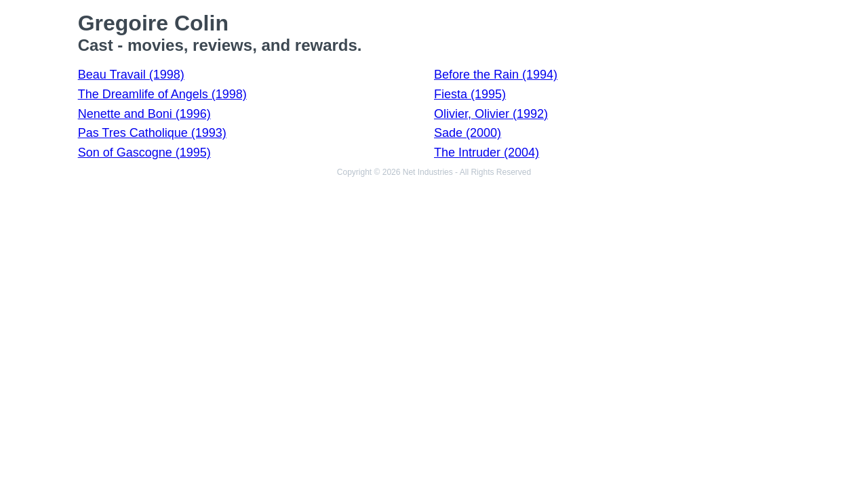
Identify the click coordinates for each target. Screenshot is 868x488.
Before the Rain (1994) (496, 75)
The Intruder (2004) (487, 152)
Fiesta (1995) (470, 94)
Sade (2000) (468, 133)
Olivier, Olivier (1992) (491, 114)
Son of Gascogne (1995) (144, 152)
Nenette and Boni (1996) (144, 114)
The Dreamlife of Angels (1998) (162, 94)
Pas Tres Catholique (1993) (152, 133)
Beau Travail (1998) (131, 75)
